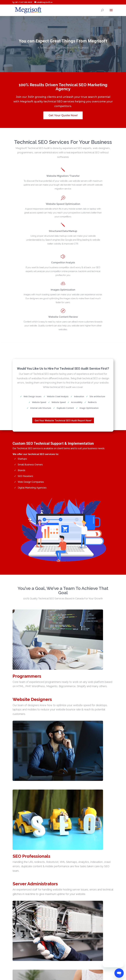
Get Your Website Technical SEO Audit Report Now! (63, 420)
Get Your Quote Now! (63, 115)
